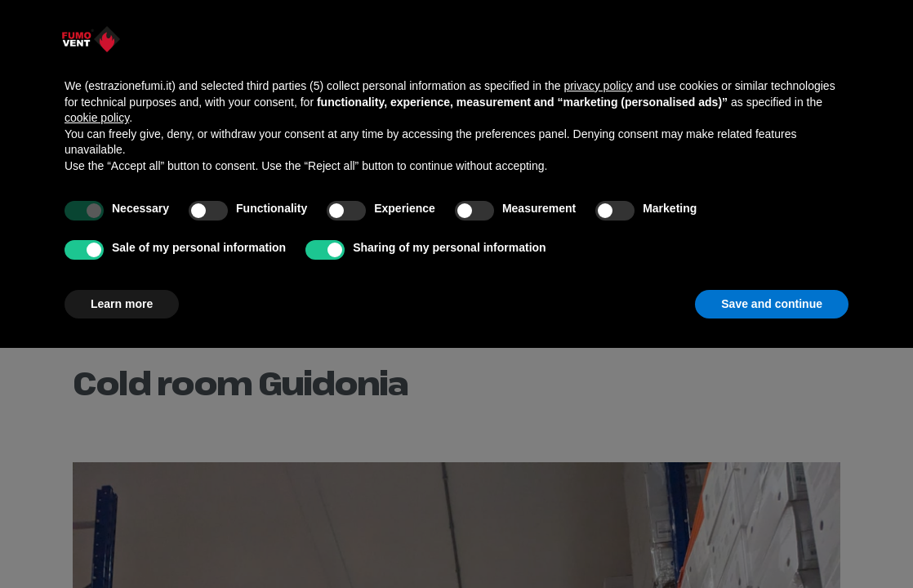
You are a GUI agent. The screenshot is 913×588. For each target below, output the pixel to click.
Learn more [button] (122, 304)
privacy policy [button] (598, 86)
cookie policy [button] (97, 118)
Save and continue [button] (772, 304)
